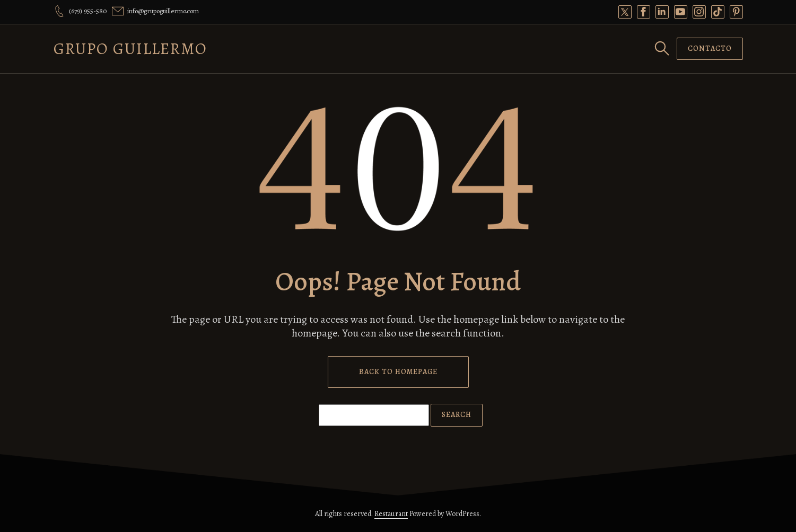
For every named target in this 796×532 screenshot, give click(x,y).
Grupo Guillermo (130, 49)
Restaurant (391, 514)
